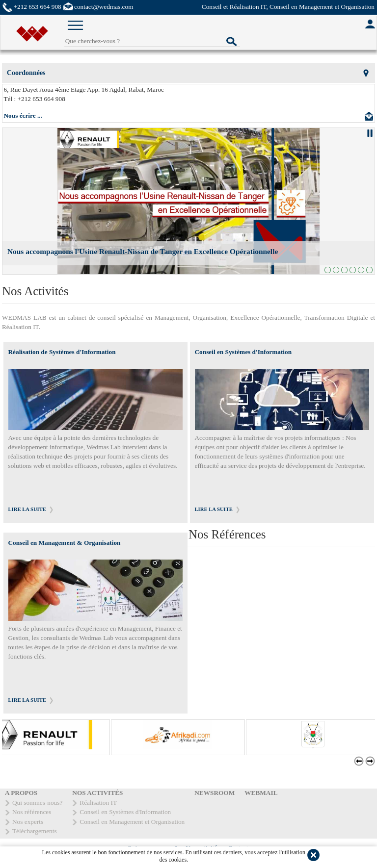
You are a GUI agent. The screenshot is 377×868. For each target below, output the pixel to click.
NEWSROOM (215, 793)
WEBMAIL (261, 793)
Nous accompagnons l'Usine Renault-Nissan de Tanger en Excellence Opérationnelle (143, 251)
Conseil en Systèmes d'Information (243, 352)
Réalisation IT (98, 803)
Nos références (32, 812)
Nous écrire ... (23, 115)
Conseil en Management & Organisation (65, 543)
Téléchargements (35, 831)
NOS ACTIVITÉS (97, 793)
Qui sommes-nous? (37, 803)
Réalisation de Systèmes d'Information (62, 352)
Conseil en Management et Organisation (132, 822)
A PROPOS (21, 793)
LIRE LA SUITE (27, 509)
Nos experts (28, 822)
